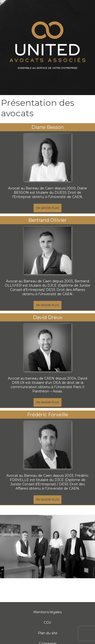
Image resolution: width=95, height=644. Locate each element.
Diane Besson (48, 127)
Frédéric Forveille (48, 415)
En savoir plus (47, 208)
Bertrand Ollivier (47, 220)
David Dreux (47, 317)
